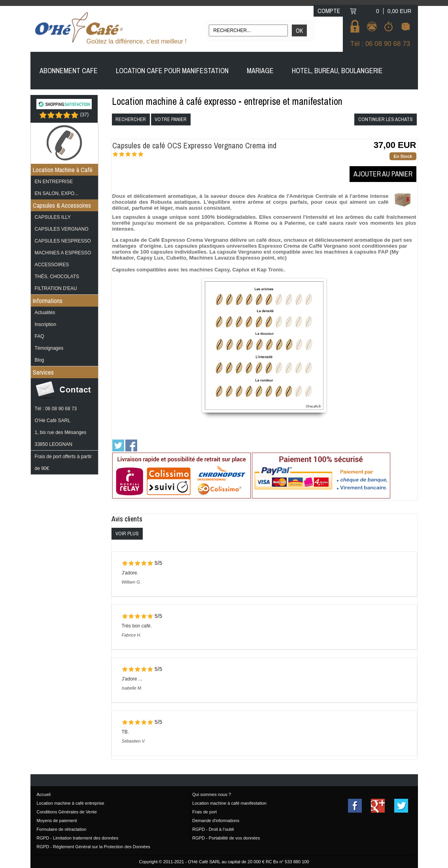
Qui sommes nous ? (212, 794)
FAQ (40, 336)
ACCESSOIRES (52, 265)
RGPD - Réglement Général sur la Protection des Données (94, 847)
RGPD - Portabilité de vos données (226, 838)
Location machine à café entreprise (71, 803)
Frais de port (204, 812)
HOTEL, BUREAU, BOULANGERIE (337, 71)
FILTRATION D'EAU (56, 288)
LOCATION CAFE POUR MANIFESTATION (172, 71)
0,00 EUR (400, 11)
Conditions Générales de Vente (67, 812)
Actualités (45, 313)
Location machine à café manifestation (229, 803)
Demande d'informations (216, 821)
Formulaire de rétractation (62, 829)
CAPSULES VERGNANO (62, 229)
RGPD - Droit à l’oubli (213, 829)
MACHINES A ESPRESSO (63, 253)
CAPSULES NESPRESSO (63, 241)
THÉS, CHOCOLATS (57, 277)
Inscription (46, 324)
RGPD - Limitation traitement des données (78, 838)
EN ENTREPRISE (54, 182)
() (84, 114)
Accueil (44, 794)
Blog (40, 360)
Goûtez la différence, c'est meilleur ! (137, 41)
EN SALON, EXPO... (57, 193)
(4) (148, 155)
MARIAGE (260, 71)
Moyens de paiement (57, 821)
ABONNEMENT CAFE (69, 71)
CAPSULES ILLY (53, 217)
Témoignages (49, 348)
